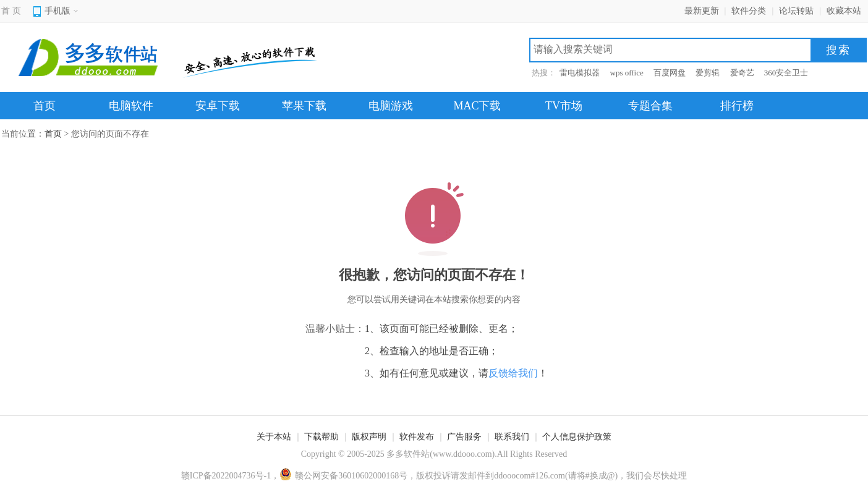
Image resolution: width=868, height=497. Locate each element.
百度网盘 (670, 73)
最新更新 (702, 11)
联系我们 (512, 437)
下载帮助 (321, 437)
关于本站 (274, 437)
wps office (627, 73)
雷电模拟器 (580, 73)
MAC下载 (477, 106)
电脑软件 (131, 106)
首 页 (11, 11)
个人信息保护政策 (577, 437)
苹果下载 (304, 106)
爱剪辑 (708, 73)
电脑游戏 (391, 106)
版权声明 (369, 437)
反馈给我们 (513, 373)
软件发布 (417, 437)
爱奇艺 (742, 73)
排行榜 (737, 106)
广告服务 (464, 437)
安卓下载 (218, 106)
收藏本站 (844, 11)
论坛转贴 (796, 11)
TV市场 (564, 106)
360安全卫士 (786, 73)
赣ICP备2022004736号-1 (226, 476)
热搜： (544, 73)
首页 (45, 106)
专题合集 (650, 106)
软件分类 (749, 11)
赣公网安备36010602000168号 (343, 476)
